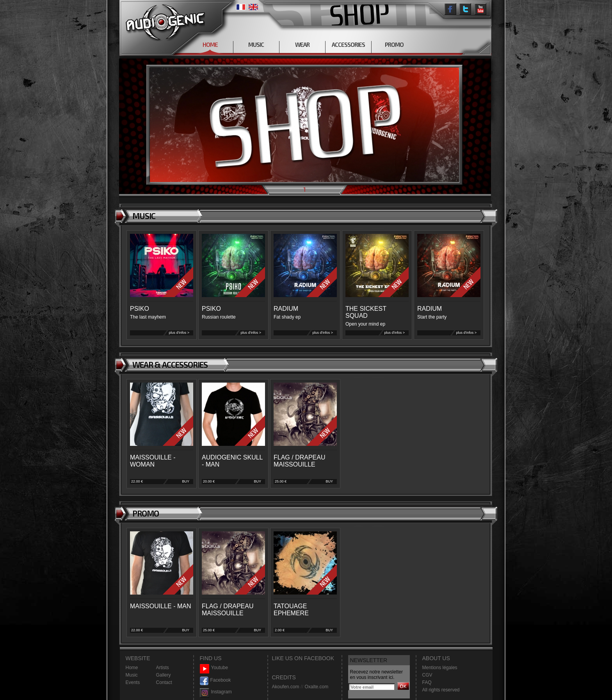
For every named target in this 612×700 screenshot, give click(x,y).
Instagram (216, 692)
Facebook (215, 680)
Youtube (214, 668)
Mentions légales (440, 668)
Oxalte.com (316, 687)
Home (132, 668)
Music (132, 675)
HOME (210, 45)
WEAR (302, 45)
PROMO (394, 45)
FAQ (427, 682)
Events (133, 682)
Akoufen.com (286, 687)
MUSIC (256, 45)
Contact (164, 682)
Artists (163, 668)
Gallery (164, 675)
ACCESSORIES (348, 45)
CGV (427, 675)
